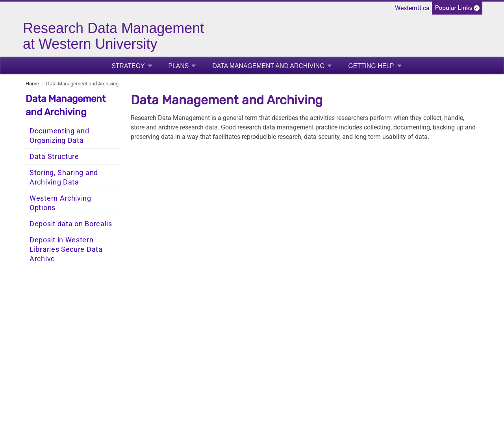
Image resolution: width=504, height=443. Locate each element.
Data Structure (54, 157)
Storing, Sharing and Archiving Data (64, 177)
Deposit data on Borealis (71, 224)
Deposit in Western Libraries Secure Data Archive (66, 249)
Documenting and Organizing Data (59, 136)
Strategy (128, 66)
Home (32, 84)
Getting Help (371, 66)
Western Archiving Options (60, 203)
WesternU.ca (412, 8)
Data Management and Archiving (268, 66)
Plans (179, 66)
